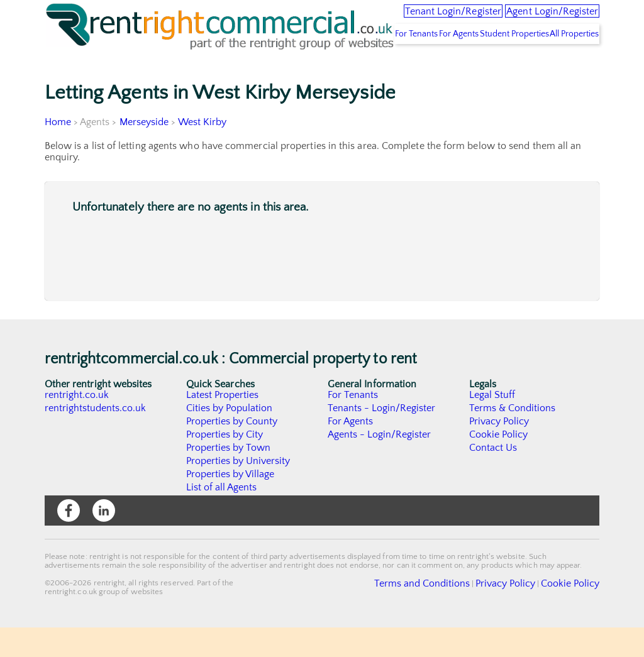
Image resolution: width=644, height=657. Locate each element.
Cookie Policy (499, 464)
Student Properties (490, 63)
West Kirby (203, 152)
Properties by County (232, 451)
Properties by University (239, 490)
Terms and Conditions (452, 612)
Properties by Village (231, 504)
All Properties (566, 63)
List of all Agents (222, 517)
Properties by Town (229, 477)
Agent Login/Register (536, 19)
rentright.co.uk (77, 424)
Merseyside (144, 152)
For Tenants (362, 63)
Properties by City (225, 464)
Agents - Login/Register (380, 464)
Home (58, 152)
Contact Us (493, 477)
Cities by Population (230, 438)
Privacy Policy (499, 451)
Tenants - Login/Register (382, 438)
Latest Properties (223, 424)
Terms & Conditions (513, 438)
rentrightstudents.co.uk (96, 438)
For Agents (419, 63)
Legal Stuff (492, 424)
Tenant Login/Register (400, 19)
